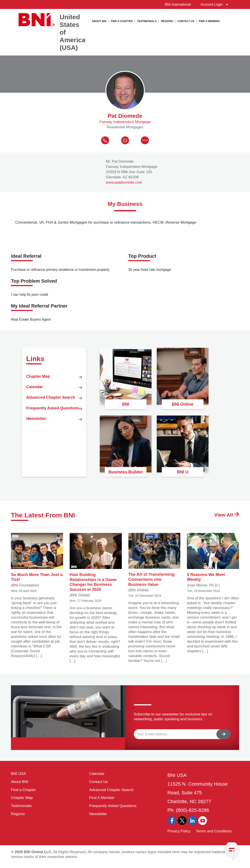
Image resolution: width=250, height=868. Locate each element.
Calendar (54, 396)
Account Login (212, 4)
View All (223, 518)
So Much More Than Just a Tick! (37, 560)
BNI (126, 406)
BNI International (176, 4)
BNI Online (183, 406)
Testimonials (147, 21)
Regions (167, 21)
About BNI (99, 21)
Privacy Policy (179, 835)
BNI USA (20, 778)
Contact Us (186, 21)
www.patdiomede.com (124, 185)
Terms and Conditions (214, 835)
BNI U (183, 474)
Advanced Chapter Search (54, 412)
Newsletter (54, 452)
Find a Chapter (122, 21)
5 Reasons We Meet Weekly (213, 560)
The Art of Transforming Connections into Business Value (154, 563)
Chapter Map (54, 381)
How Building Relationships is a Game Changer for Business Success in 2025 (96, 566)
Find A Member (209, 21)
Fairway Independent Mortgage (125, 124)
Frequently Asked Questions (54, 433)
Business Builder (126, 471)
